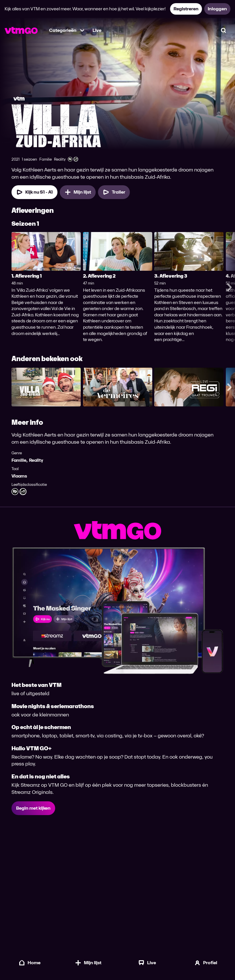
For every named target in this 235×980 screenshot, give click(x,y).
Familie (19, 460)
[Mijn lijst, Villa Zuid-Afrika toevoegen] (78, 192)
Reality (36, 460)
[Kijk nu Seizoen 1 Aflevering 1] (34, 192)
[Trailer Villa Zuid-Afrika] (114, 192)
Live (97, 30)
